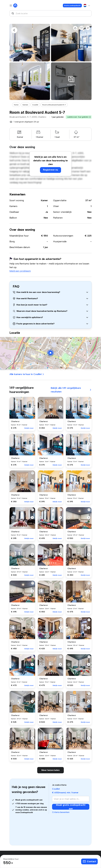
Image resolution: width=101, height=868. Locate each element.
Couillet (35, 105)
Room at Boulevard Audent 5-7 (54, 105)
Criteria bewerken (61, 812)
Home (16, 105)
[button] (90, 117)
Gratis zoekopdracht (72, 6)
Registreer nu (50, 170)
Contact (89, 861)
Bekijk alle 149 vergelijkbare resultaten (71, 390)
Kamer (44, 200)
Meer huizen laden (50, 770)
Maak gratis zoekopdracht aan (71, 807)
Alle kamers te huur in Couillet (27, 374)
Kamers (25, 105)
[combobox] (50, 13)
